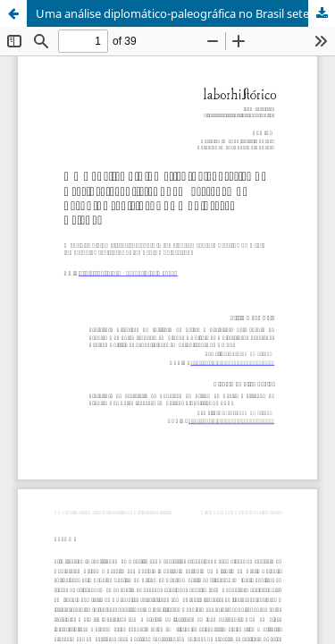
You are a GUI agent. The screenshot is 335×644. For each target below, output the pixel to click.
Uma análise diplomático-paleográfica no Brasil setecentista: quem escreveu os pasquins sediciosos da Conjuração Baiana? (185, 13)
